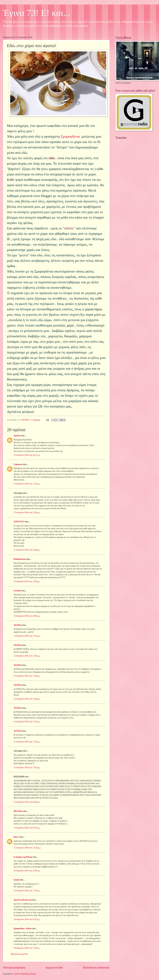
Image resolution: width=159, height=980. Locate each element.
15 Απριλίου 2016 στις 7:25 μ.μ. (27, 636)
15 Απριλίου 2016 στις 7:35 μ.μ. (27, 767)
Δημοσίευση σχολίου (19, 954)
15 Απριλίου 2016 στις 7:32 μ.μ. (27, 722)
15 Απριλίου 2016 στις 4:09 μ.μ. (27, 616)
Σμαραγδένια (71, 136)
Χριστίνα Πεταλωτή (23, 900)
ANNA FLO (19, 522)
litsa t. (16, 837)
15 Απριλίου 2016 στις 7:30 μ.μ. (27, 699)
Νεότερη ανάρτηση (14, 967)
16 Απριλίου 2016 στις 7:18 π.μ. (27, 891)
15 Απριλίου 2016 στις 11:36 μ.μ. (27, 848)
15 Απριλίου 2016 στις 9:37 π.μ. (27, 455)
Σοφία (16, 880)
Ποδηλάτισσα (20, 559)
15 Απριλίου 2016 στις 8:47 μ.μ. (27, 828)
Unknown (18, 464)
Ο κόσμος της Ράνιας (23, 857)
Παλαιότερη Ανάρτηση (96, 967)
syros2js (17, 591)
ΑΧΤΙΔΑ (18, 625)
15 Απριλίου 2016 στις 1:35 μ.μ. (27, 484)
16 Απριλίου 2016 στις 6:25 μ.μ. (27, 919)
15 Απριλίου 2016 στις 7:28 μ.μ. (27, 676)
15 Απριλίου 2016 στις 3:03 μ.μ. (27, 512)
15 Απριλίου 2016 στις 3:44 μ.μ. (27, 550)
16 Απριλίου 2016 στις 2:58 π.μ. (27, 871)
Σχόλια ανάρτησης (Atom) (25, 974)
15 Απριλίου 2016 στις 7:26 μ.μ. (27, 656)
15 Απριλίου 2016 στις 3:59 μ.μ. (27, 581)
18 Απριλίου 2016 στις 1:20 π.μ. (27, 948)
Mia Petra (18, 811)
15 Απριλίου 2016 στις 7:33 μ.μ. (27, 742)
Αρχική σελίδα (54, 967)
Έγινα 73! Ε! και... (37, 13)
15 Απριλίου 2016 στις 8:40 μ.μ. (27, 802)
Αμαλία (17, 436)
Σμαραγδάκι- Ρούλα (22, 929)
